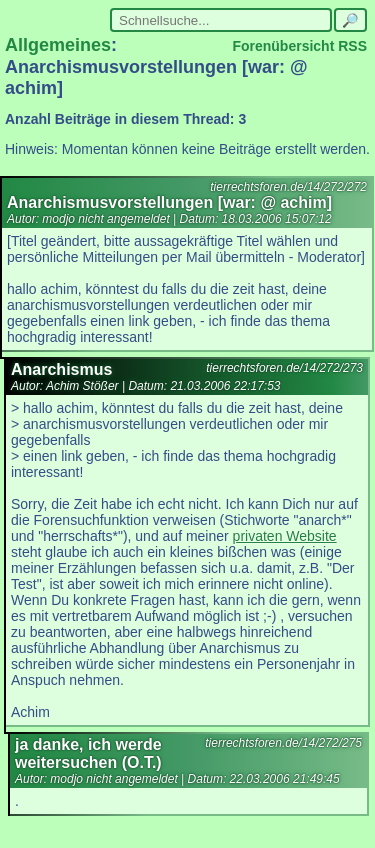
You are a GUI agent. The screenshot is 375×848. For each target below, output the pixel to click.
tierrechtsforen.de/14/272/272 (288, 187)
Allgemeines (58, 45)
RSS (352, 46)
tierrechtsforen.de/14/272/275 (283, 743)
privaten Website (285, 536)
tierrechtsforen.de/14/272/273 (284, 368)
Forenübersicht (283, 46)
